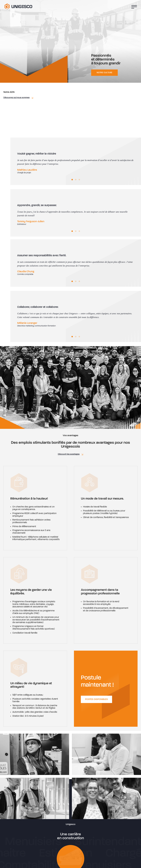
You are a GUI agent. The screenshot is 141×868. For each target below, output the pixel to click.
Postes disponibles (96, 699)
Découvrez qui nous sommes (17, 98)
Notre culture (104, 73)
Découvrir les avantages (69, 454)
